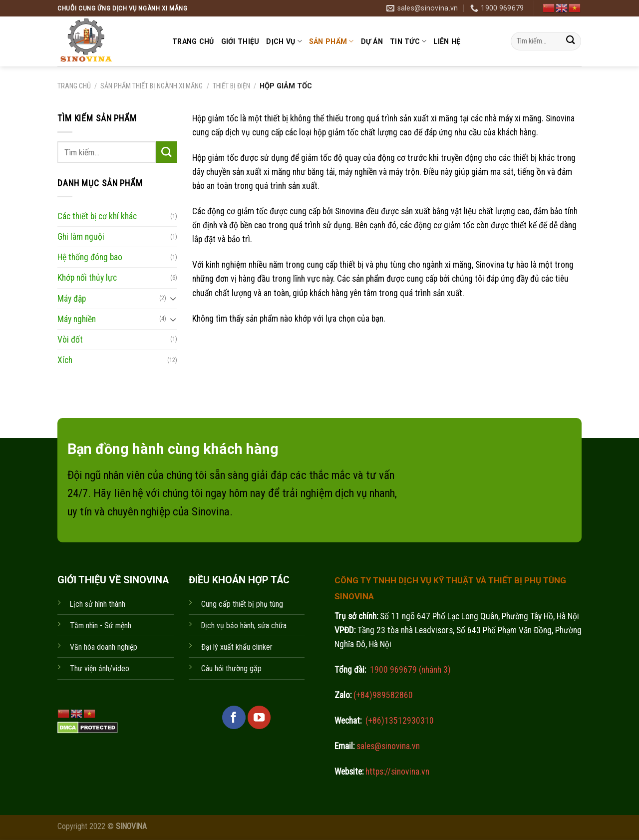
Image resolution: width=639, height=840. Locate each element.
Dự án (372, 41)
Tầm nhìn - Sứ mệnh (101, 626)
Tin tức (408, 41)
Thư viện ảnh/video (100, 668)
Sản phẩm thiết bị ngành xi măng (152, 86)
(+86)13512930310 (400, 721)
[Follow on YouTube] (259, 717)
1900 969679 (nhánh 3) (409, 670)
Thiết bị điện (231, 86)
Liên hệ (447, 41)
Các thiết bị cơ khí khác (97, 216)
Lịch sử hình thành (98, 604)
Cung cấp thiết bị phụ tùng (242, 604)
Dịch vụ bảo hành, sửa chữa (244, 626)
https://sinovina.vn (396, 772)
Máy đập (72, 298)
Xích (65, 360)
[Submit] (570, 41)
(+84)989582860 (382, 695)
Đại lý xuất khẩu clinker (237, 647)
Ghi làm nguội (81, 237)
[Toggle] (173, 298)
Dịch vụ (284, 41)
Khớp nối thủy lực (87, 278)
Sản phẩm (331, 41)
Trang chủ (193, 41)
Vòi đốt (70, 339)
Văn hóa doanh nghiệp (104, 647)
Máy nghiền (77, 319)
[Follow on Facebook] (234, 717)
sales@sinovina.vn (387, 746)
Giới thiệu (240, 41)
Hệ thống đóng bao (90, 257)
